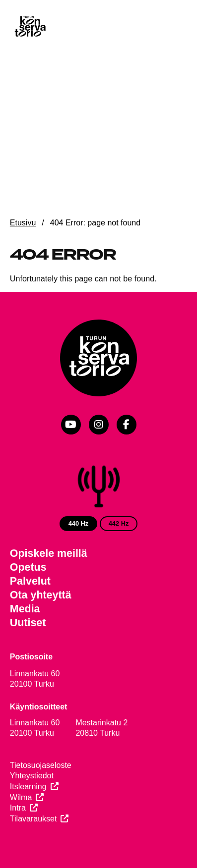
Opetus (28, 567)
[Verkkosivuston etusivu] (30, 27)
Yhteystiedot (32, 776)
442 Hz (119, 523)
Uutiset (28, 623)
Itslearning (28, 787)
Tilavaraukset (33, 819)
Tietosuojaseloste (41, 765)
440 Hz (79, 523)
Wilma (21, 797)
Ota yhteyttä (41, 595)
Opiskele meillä (49, 553)
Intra (18, 808)
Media (25, 609)
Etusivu (23, 223)
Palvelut (30, 581)
